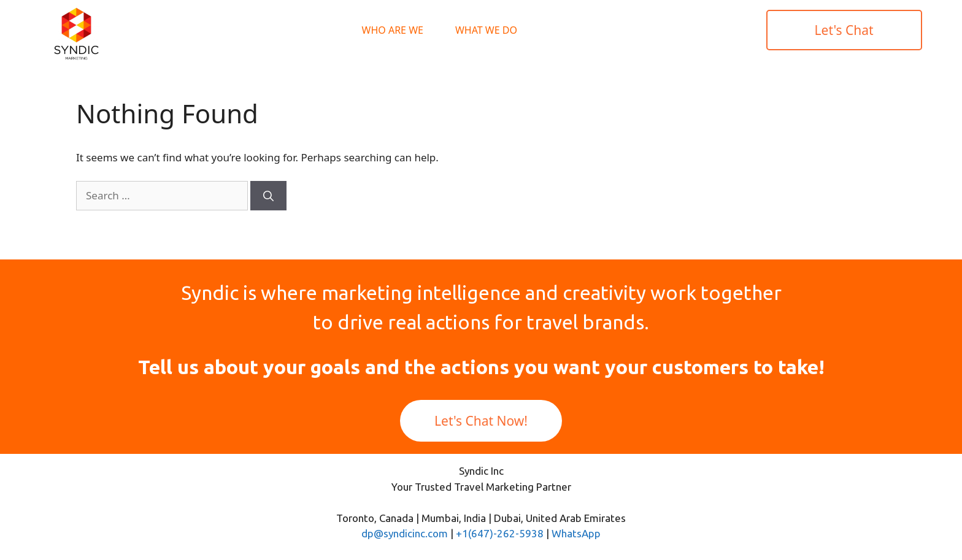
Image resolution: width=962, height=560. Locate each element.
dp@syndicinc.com (405, 533)
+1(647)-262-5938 (500, 533)
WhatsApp (576, 533)
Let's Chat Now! (481, 421)
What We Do (486, 30)
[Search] (268, 196)
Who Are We (393, 30)
